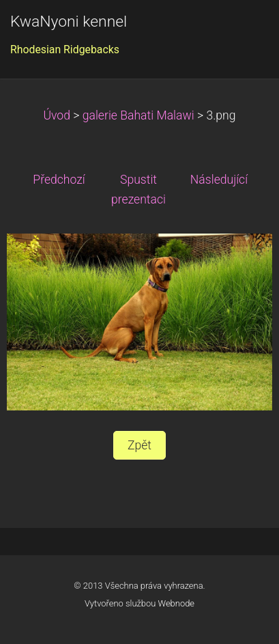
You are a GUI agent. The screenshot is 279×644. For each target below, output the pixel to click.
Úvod (57, 115)
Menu (241, 31)
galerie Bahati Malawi (138, 115)
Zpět (139, 445)
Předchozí (59, 180)
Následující (219, 180)
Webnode (177, 603)
